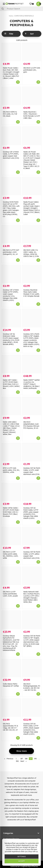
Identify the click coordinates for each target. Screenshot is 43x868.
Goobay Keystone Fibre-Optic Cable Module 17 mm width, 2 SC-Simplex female (31, 293)
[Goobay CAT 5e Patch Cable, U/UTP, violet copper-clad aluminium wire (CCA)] (32, 452)
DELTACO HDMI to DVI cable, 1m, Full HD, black (10, 114)
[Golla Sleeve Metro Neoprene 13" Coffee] (11, 668)
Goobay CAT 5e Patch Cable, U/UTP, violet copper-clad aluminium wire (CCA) (32, 471)
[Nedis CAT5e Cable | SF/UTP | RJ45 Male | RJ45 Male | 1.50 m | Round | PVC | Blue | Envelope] (11, 492)
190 (35, 759)
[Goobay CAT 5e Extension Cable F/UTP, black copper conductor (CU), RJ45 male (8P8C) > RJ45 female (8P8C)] (11, 318)
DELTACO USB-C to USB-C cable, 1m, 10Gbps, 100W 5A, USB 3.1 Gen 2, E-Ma (31, 253)
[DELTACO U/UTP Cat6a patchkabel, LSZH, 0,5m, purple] (11, 576)
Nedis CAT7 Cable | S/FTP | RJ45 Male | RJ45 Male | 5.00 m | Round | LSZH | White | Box (11, 384)
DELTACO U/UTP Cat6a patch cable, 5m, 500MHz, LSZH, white (11, 555)
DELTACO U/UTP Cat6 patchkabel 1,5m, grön (32, 70)
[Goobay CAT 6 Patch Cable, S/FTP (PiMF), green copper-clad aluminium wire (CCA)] (11, 136)
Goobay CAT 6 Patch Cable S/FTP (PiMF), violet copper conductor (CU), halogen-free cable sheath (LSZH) (11, 295)
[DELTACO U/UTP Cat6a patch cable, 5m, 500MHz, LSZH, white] (11, 536)
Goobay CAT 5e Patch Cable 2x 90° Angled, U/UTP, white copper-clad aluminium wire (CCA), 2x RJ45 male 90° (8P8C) (32, 641)
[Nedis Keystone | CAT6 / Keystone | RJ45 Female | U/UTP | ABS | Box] (32, 96)
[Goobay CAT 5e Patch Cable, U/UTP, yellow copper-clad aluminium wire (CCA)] (32, 536)
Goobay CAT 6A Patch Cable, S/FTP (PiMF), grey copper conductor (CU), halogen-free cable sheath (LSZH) (31, 513)
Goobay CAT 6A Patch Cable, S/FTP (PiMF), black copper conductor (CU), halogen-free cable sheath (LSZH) (31, 729)
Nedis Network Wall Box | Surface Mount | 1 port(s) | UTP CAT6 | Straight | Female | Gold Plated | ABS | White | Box (31, 597)
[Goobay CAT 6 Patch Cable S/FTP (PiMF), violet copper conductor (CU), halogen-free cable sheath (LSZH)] (11, 274)
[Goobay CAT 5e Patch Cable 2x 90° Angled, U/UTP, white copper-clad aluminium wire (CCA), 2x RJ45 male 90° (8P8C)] (32, 620)
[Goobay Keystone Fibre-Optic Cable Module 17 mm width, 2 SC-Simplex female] (32, 274)
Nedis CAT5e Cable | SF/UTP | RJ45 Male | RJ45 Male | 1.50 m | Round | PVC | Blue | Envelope (11, 512)
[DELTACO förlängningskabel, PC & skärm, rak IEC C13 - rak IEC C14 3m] (32, 668)
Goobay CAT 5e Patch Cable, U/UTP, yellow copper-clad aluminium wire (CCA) (32, 555)
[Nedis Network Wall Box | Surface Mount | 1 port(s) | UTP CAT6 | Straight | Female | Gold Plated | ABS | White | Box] (32, 576)
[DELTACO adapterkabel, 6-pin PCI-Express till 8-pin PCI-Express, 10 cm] (32, 406)
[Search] (21, 9)
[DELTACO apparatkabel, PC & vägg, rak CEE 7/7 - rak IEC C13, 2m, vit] (11, 708)
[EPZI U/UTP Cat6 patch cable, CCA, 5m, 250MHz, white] (11, 452)
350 (17, 761)
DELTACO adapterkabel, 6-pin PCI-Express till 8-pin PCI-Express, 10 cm (31, 425)
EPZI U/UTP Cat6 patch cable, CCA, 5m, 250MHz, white (11, 470)
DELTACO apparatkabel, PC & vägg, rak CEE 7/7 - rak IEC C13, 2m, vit (10, 727)
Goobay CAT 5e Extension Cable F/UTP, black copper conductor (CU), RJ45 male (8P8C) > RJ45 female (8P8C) (11, 339)
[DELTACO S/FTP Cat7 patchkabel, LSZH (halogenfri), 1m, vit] (11, 234)
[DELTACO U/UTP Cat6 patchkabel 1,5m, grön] (32, 52)
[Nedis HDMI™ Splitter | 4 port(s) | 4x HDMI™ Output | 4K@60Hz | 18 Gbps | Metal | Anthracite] (32, 364)
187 (22, 759)
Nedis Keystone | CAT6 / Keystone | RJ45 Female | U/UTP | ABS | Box (32, 115)
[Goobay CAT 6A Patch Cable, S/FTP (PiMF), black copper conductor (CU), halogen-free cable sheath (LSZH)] (32, 708)
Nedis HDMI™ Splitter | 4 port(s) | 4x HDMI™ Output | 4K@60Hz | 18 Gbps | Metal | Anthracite (32, 384)
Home (11, 16)
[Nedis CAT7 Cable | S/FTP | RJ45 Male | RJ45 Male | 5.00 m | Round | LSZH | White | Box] (11, 364)
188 (26, 759)
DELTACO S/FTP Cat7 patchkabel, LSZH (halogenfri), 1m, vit (11, 252)
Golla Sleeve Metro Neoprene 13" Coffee (11, 685)
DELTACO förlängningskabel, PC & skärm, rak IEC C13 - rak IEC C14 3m (32, 687)
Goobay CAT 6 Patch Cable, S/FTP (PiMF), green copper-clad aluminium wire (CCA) (11, 155)
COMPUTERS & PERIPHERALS (24, 16)
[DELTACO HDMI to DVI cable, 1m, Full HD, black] (11, 96)
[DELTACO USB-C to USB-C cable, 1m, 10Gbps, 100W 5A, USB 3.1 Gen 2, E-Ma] (32, 234)
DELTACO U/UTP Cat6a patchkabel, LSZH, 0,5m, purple (10, 594)
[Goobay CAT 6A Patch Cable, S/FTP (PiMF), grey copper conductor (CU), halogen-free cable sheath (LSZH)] (32, 492)
